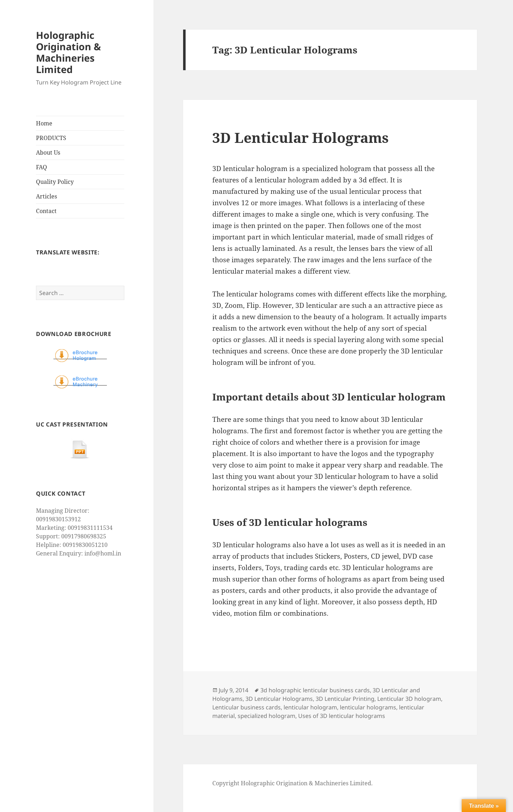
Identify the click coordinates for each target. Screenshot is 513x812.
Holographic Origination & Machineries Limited (68, 52)
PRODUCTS (51, 138)
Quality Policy (55, 182)
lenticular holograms (368, 707)
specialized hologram (266, 716)
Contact (46, 211)
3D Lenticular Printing (345, 699)
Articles (46, 196)
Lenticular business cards (247, 707)
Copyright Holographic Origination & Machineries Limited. (292, 783)
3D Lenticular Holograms (300, 137)
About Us (48, 152)
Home (44, 123)
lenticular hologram (310, 707)
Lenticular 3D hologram (409, 699)
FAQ (42, 167)
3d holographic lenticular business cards (315, 690)
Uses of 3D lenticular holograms (342, 716)
